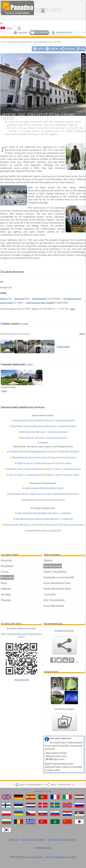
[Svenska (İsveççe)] (55, 805)
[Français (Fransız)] (55, 797)
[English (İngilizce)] (6, 797)
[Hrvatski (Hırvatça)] (67, 813)
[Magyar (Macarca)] (79, 797)
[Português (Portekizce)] (43, 797)
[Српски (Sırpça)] (79, 813)
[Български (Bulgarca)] (6, 822)
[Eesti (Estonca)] (19, 805)
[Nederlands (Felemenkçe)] (31, 805)
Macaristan (12, 42)
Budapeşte (60, 857)
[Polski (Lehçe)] (6, 813)
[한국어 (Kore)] (6, 830)
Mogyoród (50, 857)
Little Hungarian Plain (43, 42)
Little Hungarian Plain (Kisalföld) (40, 303)
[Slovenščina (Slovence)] (55, 813)
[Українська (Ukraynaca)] (19, 813)
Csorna (68, 457)
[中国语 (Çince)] (67, 822)
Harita (72, 309)
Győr (63, 469)
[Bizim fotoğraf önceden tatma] (64, 722)
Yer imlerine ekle (21, 680)
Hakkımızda (14, 839)
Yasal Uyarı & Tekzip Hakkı (33, 839)
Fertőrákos (19, 451)
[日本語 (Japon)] (79, 822)
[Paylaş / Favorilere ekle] (64, 645)
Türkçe (9, 28)
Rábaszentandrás (44, 451)
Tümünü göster (63, 347)
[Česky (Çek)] (31, 813)
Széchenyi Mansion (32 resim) (16, 334)
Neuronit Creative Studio (32, 857)
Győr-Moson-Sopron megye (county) (44, 426)
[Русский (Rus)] (79, 805)
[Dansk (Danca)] (43, 805)
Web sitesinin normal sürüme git (62, 839)
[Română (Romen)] (19, 822)
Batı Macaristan (25, 42)
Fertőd (35, 463)
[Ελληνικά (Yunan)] (31, 822)
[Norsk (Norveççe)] (67, 805)
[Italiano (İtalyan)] (67, 797)
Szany (54, 475)
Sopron (49, 457)
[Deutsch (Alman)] (19, 797)
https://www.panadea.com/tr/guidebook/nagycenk (21, 635)
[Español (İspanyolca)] (31, 797)
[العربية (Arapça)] (55, 822)
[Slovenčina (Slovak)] (43, 813)
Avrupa (3, 299)
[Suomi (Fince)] (6, 805)
